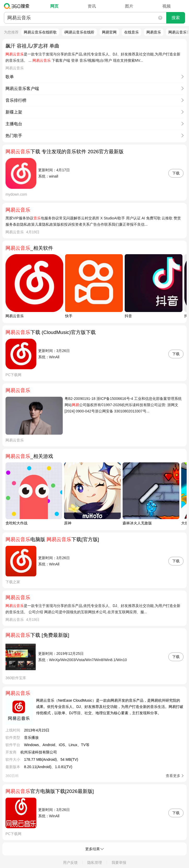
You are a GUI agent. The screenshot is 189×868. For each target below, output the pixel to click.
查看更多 (173, 776)
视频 (167, 6)
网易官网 (109, 32)
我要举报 (119, 863)
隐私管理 (95, 863)
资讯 (92, 6)
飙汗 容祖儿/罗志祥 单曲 (32, 46)
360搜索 (18, 6)
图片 (129, 6)
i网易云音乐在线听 (79, 32)
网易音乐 (154, 32)
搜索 (176, 18)
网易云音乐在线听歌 (40, 32)
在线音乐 (131, 32)
